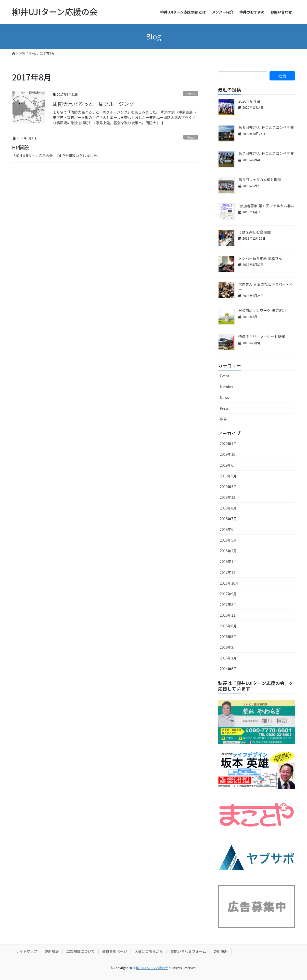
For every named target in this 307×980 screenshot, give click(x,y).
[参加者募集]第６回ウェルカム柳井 (266, 206)
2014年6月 (228, 669)
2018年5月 (228, 540)
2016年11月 (229, 615)
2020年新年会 (250, 101)
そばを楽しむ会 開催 (255, 232)
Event (191, 94)
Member (227, 387)
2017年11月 (229, 572)
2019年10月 (229, 454)
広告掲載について (81, 951)
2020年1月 (228, 444)
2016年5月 (228, 637)
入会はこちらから (149, 951)
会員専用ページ (115, 951)
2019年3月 (228, 487)
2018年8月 (228, 508)
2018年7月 (228, 519)
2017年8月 (228, 604)
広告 (223, 419)
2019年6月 (228, 465)
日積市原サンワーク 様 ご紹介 (262, 310)
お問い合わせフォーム (188, 951)
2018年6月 (228, 529)
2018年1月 (228, 561)
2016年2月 (228, 647)
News (191, 137)
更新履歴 (52, 951)
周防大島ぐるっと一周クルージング (93, 104)
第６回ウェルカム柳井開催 (260, 180)
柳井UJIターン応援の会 (152, 968)
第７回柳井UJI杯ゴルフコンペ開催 (266, 153)
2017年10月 (229, 583)
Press (224, 408)
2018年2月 (228, 551)
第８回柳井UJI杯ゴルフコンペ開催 (266, 127)
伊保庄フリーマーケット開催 (262, 337)
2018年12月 (229, 497)
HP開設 (21, 147)
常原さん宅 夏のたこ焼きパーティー (265, 287)
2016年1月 (228, 658)
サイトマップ (27, 951)
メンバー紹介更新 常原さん (260, 258)
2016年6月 (228, 626)
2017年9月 (228, 594)
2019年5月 (228, 476)
